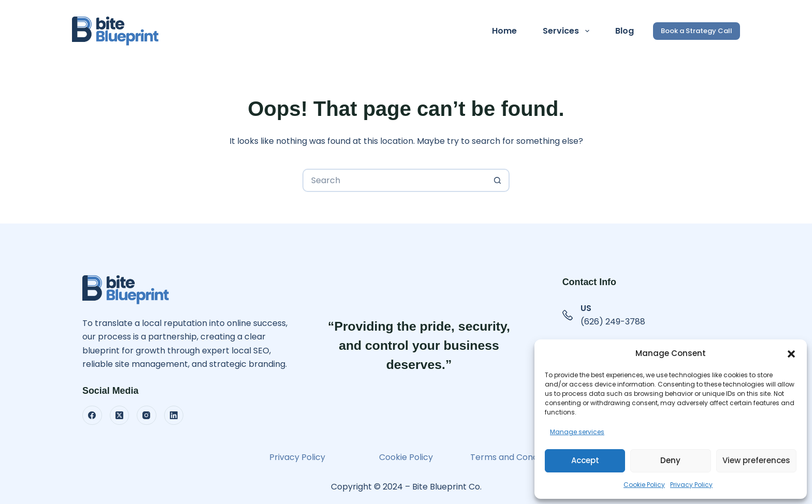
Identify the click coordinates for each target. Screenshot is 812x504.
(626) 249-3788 (613, 322)
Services (568, 31)
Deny (670, 460)
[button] (791, 354)
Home (504, 31)
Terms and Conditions (515, 457)
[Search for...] (394, 180)
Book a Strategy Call (697, 31)
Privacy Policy (691, 485)
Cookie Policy (644, 485)
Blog (625, 31)
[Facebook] (92, 416)
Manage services (577, 432)
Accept (585, 460)
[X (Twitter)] (120, 416)
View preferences (756, 460)
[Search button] (498, 180)
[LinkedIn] (174, 416)
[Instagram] (147, 416)
